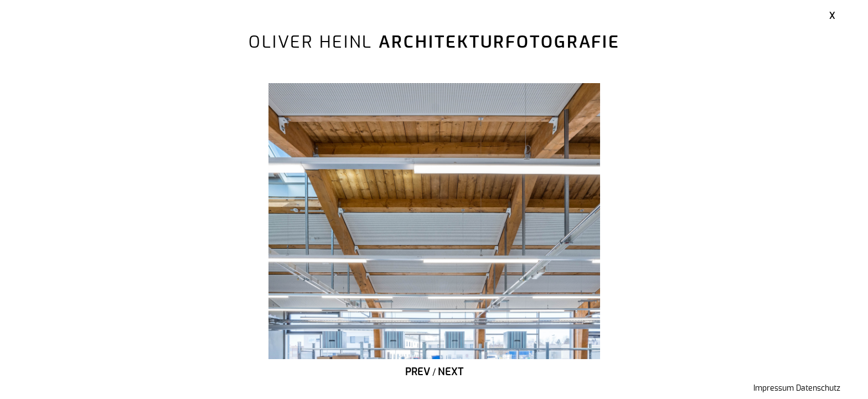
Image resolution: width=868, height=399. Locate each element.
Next (451, 372)
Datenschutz (818, 388)
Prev (418, 372)
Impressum (774, 388)
